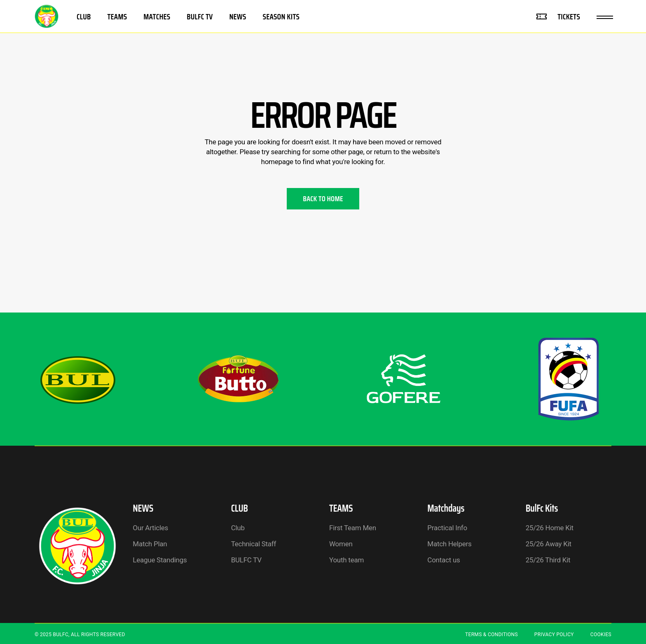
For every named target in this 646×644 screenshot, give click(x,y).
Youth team (346, 560)
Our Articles (150, 528)
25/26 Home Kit (550, 528)
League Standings (160, 560)
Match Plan (150, 544)
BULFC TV (246, 560)
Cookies (601, 635)
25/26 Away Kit (549, 544)
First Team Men (353, 528)
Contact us (444, 560)
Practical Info (447, 528)
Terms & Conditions (492, 635)
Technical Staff (254, 544)
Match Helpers (449, 544)
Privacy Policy (554, 635)
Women (341, 544)
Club (238, 528)
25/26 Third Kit (548, 560)
